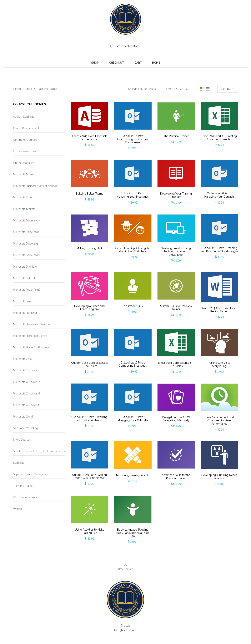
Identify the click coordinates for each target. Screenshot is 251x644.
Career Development (26, 128)
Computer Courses (25, 140)
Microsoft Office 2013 (26, 244)
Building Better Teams (90, 194)
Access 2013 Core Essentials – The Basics (90, 138)
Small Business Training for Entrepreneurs (39, 451)
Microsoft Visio (22, 359)
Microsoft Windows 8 (27, 394)
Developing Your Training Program (176, 195)
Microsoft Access (24, 174)
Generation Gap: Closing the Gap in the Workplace (133, 250)
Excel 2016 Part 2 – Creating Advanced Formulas (219, 138)
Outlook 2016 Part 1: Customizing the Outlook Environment (133, 139)
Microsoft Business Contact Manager (36, 186)
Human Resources (25, 151)
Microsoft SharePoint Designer (32, 324)
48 (182, 89)
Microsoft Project (24, 301)
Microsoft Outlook (24, 278)
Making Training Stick (90, 248)
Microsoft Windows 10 (27, 370)
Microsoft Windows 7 (26, 382)
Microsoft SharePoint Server (30, 336)
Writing (18, 509)
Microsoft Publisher (25, 313)
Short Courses (22, 440)
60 (188, 89)
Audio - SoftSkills (24, 117)
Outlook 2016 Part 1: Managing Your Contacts (219, 195)
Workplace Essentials (26, 497)
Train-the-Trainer (23, 486)
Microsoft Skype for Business (31, 347)
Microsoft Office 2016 (26, 255)
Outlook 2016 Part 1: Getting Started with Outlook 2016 (89, 476)
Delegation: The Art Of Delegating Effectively (176, 419)
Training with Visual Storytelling (219, 364)
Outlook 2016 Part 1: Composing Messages (133, 364)
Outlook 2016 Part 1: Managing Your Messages (133, 195)
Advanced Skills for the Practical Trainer (176, 477)
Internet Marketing (24, 163)
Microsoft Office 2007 (26, 220)
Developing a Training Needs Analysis (219, 477)
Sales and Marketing (25, 428)
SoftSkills (19, 463)
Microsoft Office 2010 (26, 232)
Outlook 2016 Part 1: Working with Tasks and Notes (89, 419)
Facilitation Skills (133, 306)
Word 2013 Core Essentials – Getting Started (219, 310)
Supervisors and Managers (30, 474)
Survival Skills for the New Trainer (176, 308)
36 (176, 89)
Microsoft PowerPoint (26, 290)
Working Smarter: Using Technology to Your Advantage (176, 251)
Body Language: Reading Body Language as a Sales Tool (133, 533)
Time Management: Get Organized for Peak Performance (219, 421)
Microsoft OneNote (25, 267)
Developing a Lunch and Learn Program (89, 308)
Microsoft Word (23, 417)
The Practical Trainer (176, 136)
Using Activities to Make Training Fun (89, 531)
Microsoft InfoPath (24, 209)
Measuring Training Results (133, 475)
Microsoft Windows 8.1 (27, 405)
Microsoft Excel (23, 197)
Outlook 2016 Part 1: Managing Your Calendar (133, 419)
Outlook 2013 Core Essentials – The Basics (89, 364)
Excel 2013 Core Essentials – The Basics (176, 364)
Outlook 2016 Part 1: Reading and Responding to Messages (219, 250)
